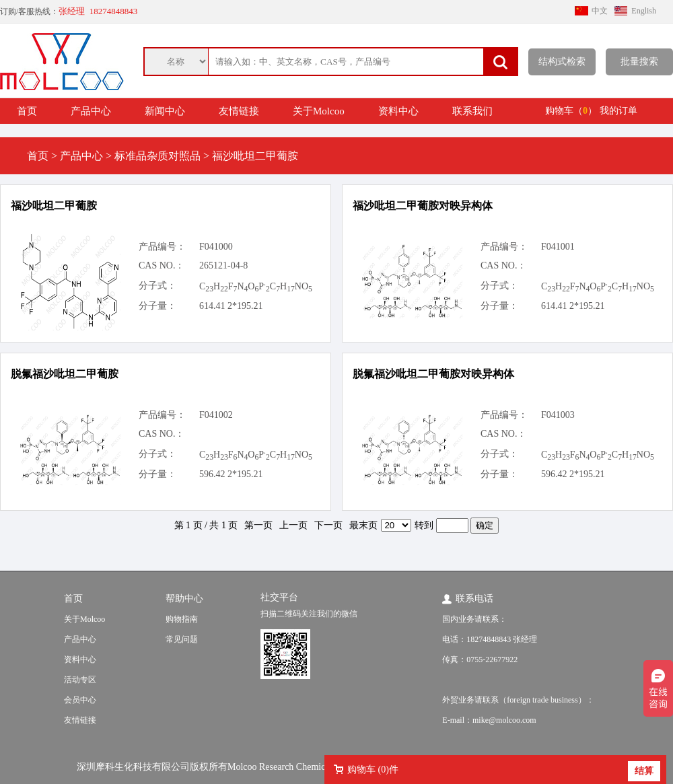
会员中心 (80, 700)
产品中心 (91, 111)
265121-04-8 (223, 265)
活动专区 (80, 680)
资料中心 (398, 111)
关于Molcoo (319, 111)
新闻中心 (165, 111)
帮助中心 (184, 599)
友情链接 (239, 111)
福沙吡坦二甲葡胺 (54, 206)
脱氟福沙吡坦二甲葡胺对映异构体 (433, 374)
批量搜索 (639, 62)
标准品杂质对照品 (157, 156)
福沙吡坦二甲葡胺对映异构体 (423, 206)
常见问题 (182, 639)
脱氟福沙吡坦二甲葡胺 (65, 374)
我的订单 (618, 111)
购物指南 (182, 619)
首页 (27, 111)
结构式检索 (562, 62)
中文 (600, 11)
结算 (644, 771)
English (644, 11)
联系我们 (472, 111)
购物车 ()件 (373, 770)
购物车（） (571, 111)
